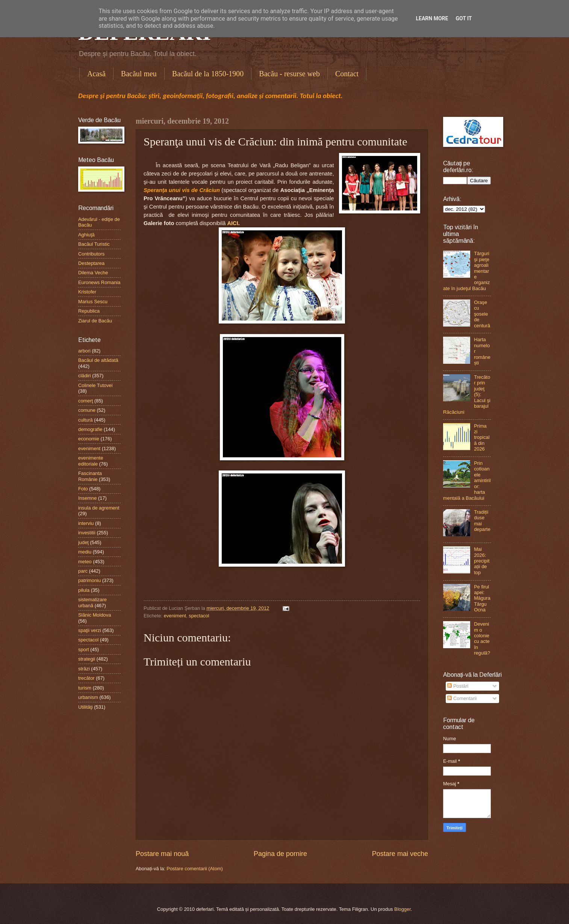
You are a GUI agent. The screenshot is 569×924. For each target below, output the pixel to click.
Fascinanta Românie (90, 476)
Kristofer (87, 292)
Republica (89, 311)
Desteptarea (91, 263)
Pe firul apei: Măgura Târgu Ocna (482, 598)
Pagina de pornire (280, 854)
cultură (86, 420)
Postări (458, 686)
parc (83, 571)
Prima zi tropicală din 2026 (482, 438)
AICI (232, 223)
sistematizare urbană (92, 602)
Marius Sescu (93, 302)
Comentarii (462, 698)
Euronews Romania (99, 282)
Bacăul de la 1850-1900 (208, 74)
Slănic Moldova (95, 615)
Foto (83, 489)
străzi (84, 669)
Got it (464, 18)
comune (87, 410)
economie (89, 439)
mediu (85, 552)
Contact (347, 74)
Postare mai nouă (162, 854)
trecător (86, 678)
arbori (84, 351)
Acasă (96, 74)
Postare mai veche (400, 854)
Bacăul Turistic (94, 244)
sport (84, 650)
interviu (86, 523)
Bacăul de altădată (98, 360)
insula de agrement (99, 508)
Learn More (432, 18)
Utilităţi (86, 707)
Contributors (91, 254)
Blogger (403, 909)
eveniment (175, 616)
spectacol (199, 616)
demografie (90, 429)
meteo (85, 562)
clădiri (85, 376)
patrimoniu (89, 580)
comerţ (86, 401)
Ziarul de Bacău (95, 321)
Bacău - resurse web (289, 74)
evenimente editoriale (91, 461)
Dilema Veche (93, 273)
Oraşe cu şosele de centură (482, 314)
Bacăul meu (139, 74)
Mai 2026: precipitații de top (482, 561)
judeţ (83, 542)
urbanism (88, 697)
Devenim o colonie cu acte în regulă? (482, 638)
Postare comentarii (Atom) (195, 869)
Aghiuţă (86, 235)
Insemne (87, 498)
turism (85, 688)
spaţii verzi (90, 630)
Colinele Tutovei (95, 385)
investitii (87, 533)
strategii (87, 659)
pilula (84, 590)
